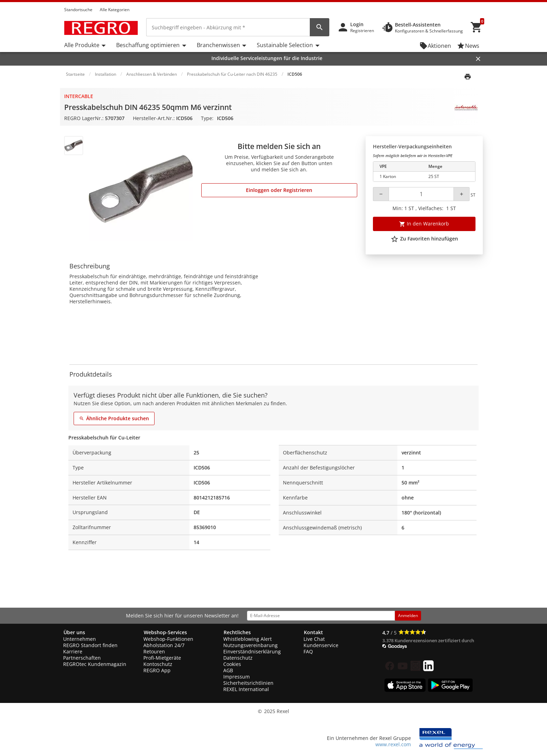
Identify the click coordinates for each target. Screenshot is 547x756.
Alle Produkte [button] (82, 45)
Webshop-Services (165, 632)
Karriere (73, 651)
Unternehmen (80, 639)
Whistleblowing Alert (248, 639)
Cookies (232, 664)
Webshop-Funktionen (168, 639)
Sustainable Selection (285, 45)
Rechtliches (237, 632)
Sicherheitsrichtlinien (248, 683)
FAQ (308, 651)
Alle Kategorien (115, 10)
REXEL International (246, 689)
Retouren (154, 651)
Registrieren (362, 31)
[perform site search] (320, 27)
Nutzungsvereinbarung (250, 645)
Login (357, 24)
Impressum (237, 677)
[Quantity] (421, 194)
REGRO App (157, 670)
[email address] (321, 616)
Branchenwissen (218, 45)
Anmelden (408, 616)
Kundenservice (321, 645)
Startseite (75, 74)
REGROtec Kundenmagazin (95, 664)
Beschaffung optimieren (148, 45)
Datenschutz (238, 658)
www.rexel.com (393, 744)
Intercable (79, 96)
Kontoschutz (158, 664)
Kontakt (313, 632)
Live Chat (314, 639)
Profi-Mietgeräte (162, 658)
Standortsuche (78, 10)
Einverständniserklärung (252, 651)
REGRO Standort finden (90, 645)
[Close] (478, 59)
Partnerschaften (82, 658)
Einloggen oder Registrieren (279, 190)
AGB (228, 670)
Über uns (74, 632)
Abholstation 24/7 (164, 645)
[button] (481, 3)
